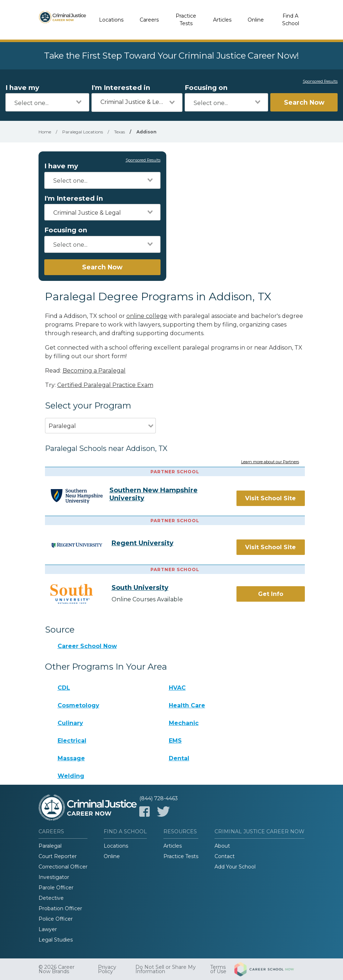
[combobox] (47, 102)
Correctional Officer (63, 867)
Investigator (54, 877)
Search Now (304, 102)
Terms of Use (218, 969)
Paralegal (50, 846)
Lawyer (48, 929)
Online (256, 20)
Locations (111, 20)
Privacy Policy (107, 969)
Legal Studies (56, 940)
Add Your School (235, 867)
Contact (225, 856)
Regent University (143, 543)
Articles (222, 20)
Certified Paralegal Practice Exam (105, 385)
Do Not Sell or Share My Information (166, 969)
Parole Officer (56, 888)
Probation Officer (60, 908)
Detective (51, 898)
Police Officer (56, 919)
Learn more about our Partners (270, 462)
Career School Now (87, 646)
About (222, 846)
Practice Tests (186, 20)
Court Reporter (58, 856)
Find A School (291, 20)
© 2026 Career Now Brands (57, 969)
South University (140, 588)
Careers (149, 20)
